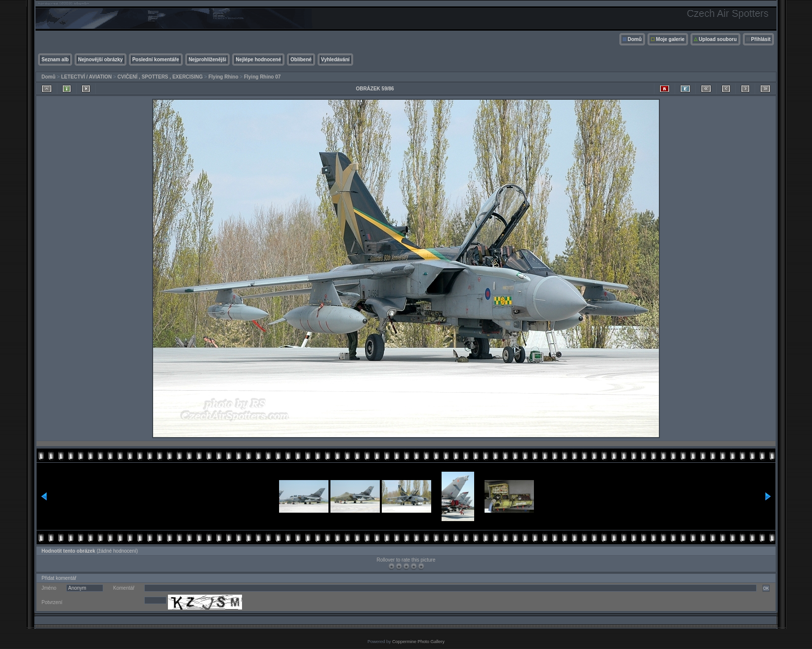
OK (766, 588)
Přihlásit (761, 39)
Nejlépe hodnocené (258, 60)
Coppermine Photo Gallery (418, 642)
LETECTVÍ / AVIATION (87, 77)
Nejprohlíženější (208, 60)
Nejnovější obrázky (101, 60)
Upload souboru (718, 39)
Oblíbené (301, 60)
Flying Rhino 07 (262, 77)
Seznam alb (55, 60)
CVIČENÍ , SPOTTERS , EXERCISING (160, 77)
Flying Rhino (224, 77)
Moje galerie (670, 39)
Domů (635, 39)
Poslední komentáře (156, 60)
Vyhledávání (335, 60)
